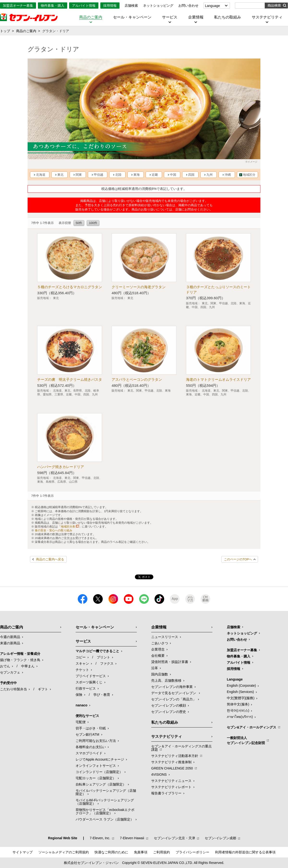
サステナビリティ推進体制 (171, 762)
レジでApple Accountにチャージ (100, 759)
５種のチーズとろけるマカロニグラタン (70, 287)
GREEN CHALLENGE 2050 (172, 768)
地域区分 (249, 175)
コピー (81, 657)
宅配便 (81, 722)
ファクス (107, 663)
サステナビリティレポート (171, 787)
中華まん (28, 666)
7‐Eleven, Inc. (100, 838)
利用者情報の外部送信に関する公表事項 (245, 852)
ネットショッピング (158, 6)
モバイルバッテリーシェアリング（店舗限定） (106, 792)
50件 (79, 223)
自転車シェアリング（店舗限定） (101, 784)
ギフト (43, 689)
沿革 (155, 668)
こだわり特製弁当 (13, 689)
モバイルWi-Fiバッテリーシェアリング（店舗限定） (105, 802)
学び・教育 (102, 695)
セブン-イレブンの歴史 (169, 712)
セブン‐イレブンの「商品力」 (174, 699)
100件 (93, 223)
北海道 (41, 175)
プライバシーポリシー (192, 852)
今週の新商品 (10, 637)
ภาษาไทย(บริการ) (240, 717)
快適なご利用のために (111, 852)
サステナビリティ (267, 17)
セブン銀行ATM (87, 734)
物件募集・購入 (53, 6)
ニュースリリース (165, 637)
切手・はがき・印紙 (91, 728)
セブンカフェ (10, 672)
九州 (210, 175)
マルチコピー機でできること (97, 651)
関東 (79, 175)
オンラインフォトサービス (96, 766)
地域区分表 (68, 527)
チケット (82, 670)
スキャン (82, 663)
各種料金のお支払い (91, 747)
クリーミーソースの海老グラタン (139, 287)
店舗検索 (131, 6)
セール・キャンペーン (132, 17)
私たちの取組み (228, 17)
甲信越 (99, 175)
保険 (79, 695)
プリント (103, 657)
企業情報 (196, 17)
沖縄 (228, 175)
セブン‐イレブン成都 (220, 838)
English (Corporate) (241, 686)
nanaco (81, 705)
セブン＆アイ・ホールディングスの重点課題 (181, 748)
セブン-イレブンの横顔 (169, 705)
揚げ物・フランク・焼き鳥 (20, 660)
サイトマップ (23, 852)
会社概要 (158, 656)
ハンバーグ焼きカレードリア (61, 467)
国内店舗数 (160, 674)
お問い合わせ (188, 6)
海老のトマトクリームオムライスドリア (218, 379)
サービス (170, 17)
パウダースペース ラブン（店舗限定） (105, 819)
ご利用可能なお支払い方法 (96, 741)
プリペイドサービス (91, 676)
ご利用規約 (162, 852)
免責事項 (141, 852)
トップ (5, 31)
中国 (173, 175)
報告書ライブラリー (166, 793)
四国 (191, 175)
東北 (60, 175)
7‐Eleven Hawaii (132, 838)
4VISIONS (159, 774)
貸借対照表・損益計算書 (170, 662)
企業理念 (158, 649)
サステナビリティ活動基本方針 (175, 756)
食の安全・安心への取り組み (54, 530)
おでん (5, 666)
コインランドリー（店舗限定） (99, 772)
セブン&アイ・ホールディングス (252, 727)
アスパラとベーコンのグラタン (137, 379)
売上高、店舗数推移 (166, 680)
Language (212, 6)
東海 (137, 175)
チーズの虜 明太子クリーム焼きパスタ (70, 379)
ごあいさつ (160, 643)
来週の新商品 (10, 643)
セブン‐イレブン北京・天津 (175, 838)
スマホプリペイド (89, 753)
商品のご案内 (91, 17)
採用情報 (110, 6)
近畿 (155, 175)
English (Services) (240, 692)
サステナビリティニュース (171, 781)
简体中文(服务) (238, 704)
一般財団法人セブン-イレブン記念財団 (246, 740)
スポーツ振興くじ (89, 682)
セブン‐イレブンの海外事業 (172, 687)
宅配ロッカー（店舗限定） (96, 778)
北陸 (118, 175)
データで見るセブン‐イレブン (174, 693)
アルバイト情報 (84, 6)
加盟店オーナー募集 (18, 6)
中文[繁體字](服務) (241, 698)
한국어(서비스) (238, 710)
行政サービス (86, 688)
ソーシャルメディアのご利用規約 (64, 852)
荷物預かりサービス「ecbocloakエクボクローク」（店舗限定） (105, 811)
